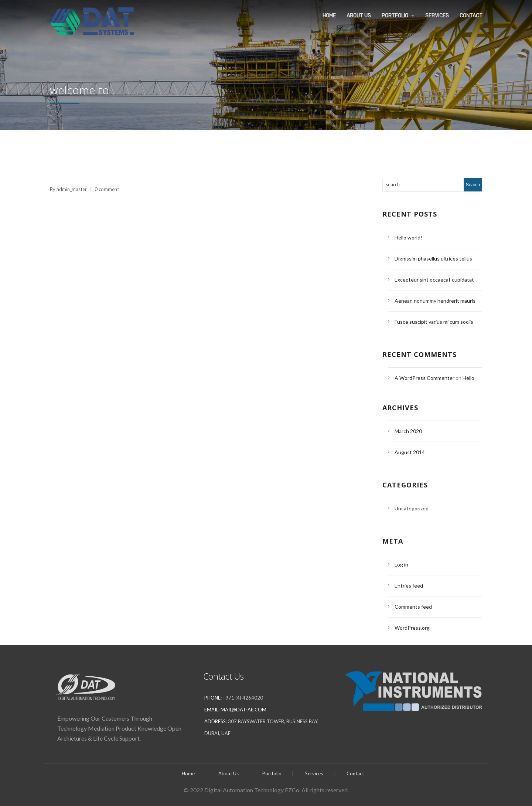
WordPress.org (412, 628)
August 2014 (410, 452)
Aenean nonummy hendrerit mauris (435, 301)
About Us (356, 15)
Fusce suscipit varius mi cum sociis (434, 322)
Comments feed (413, 607)
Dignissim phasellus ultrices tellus (433, 259)
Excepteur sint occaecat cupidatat (434, 280)
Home (326, 15)
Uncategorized (412, 508)
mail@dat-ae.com (243, 710)
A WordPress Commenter (424, 378)
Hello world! (408, 237)
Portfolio (393, 15)
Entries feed (409, 586)
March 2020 (408, 431)
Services (436, 15)
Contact (471, 15)
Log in (401, 564)
